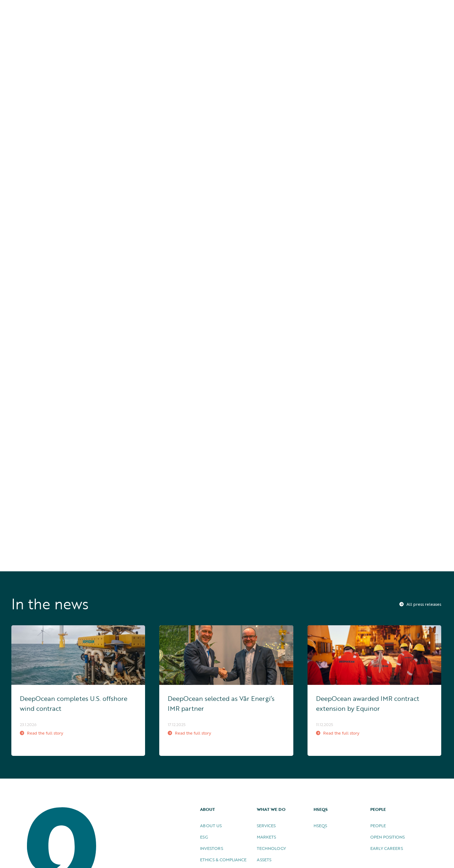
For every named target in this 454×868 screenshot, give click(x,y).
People (378, 825)
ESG (204, 837)
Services (266, 825)
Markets (266, 837)
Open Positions (387, 837)
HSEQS (347, 11)
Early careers (387, 848)
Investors (212, 848)
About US (211, 825)
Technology (271, 848)
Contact (427, 11)
